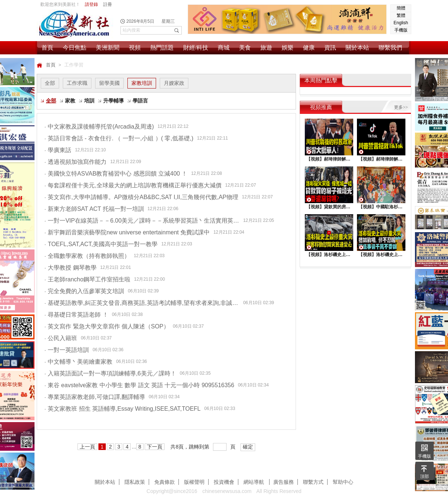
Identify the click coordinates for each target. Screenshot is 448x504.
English (401, 23)
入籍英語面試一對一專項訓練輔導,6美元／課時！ (110, 373)
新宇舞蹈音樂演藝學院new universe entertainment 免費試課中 (127, 232)
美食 (245, 48)
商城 (224, 48)
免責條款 (165, 482)
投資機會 (224, 482)
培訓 (89, 101)
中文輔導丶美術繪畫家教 (78, 362)
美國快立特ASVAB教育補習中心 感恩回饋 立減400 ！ (116, 174)
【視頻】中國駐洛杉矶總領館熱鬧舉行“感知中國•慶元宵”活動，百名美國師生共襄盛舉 (381, 207)
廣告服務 (283, 482)
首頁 (47, 48)
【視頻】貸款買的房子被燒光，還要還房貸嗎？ (329, 207)
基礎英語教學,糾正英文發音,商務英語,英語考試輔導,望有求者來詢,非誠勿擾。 (142, 303)
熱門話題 (162, 48)
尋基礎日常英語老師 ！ (76, 315)
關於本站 (357, 48)
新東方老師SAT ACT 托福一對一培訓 (94, 209)
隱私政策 (135, 482)
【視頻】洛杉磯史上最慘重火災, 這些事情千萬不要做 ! (381, 255)
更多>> (401, 107)
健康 (309, 48)
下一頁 (155, 447)
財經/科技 (196, 48)
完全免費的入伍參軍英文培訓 (84, 291)
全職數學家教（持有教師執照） (87, 256)
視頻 (135, 48)
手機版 (401, 30)
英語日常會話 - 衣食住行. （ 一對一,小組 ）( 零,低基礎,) (119, 138)
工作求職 (77, 83)
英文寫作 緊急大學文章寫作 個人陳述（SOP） (107, 326)
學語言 (140, 101)
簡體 (401, 8)
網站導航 (254, 482)
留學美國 (109, 83)
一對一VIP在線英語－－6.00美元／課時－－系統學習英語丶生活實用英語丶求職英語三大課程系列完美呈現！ (142, 221)
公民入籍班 (61, 338)
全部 (50, 83)
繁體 (401, 15)
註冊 (108, 4)
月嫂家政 (174, 83)
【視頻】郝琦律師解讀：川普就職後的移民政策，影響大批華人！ (329, 159)
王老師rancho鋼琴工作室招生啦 (87, 279)
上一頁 (87, 447)
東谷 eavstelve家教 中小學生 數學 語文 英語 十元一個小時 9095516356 (139, 385)
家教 (70, 101)
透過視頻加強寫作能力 (75, 162)
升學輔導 (113, 101)
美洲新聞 (108, 48)
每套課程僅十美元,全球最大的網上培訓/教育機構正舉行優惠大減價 (133, 185)
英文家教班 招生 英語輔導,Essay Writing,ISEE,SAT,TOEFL (122, 409)
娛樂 (288, 48)
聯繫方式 (313, 482)
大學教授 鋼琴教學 (71, 268)
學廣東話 (58, 150)
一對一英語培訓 (67, 350)
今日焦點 (75, 48)
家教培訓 (142, 83)
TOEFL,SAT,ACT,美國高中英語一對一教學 (101, 244)
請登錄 (91, 4)
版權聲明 (194, 482)
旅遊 (266, 48)
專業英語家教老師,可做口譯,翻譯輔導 (95, 397)
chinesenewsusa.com (227, 491)
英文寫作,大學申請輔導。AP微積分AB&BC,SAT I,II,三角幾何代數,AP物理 (141, 197)
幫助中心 (343, 482)
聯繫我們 (390, 48)
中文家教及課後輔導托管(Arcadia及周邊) (99, 127)
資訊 (330, 48)
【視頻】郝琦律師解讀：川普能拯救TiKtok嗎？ (381, 159)
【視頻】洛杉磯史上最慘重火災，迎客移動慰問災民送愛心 (329, 255)
